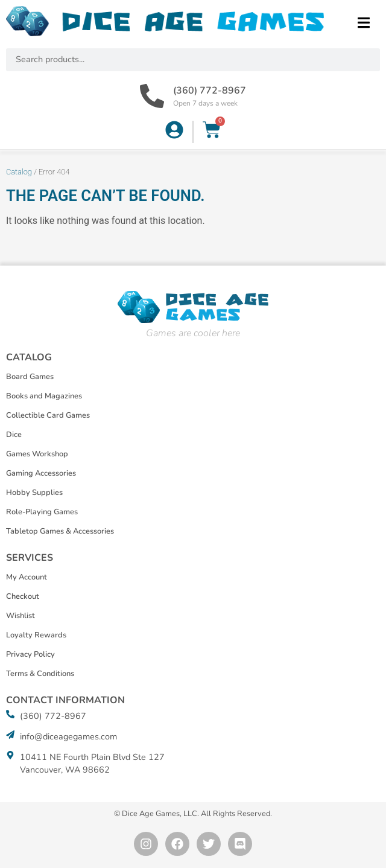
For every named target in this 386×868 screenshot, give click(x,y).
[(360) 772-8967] (152, 96)
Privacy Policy (30, 654)
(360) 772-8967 (210, 91)
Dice (14, 435)
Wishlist (21, 616)
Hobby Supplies (34, 493)
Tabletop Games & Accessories (60, 531)
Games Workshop (37, 454)
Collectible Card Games (48, 415)
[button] (363, 23)
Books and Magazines (44, 396)
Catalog (19, 172)
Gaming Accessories (41, 473)
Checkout (23, 596)
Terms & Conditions (40, 674)
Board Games (30, 377)
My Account (27, 577)
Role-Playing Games (42, 512)
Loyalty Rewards (36, 635)
